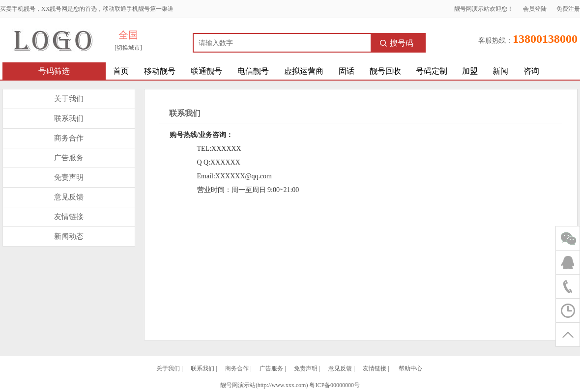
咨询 (531, 71)
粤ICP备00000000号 (334, 385)
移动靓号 (160, 71)
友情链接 (69, 217)
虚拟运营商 (304, 71)
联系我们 (69, 118)
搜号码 (397, 43)
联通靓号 (206, 71)
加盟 (470, 71)
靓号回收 (385, 71)
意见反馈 (69, 197)
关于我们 (69, 99)
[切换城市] (128, 48)
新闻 (500, 71)
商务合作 (69, 138)
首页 (121, 71)
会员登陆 (535, 9)
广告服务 (69, 158)
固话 (347, 71)
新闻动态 (69, 236)
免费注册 (568, 9)
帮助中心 (410, 368)
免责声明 (69, 177)
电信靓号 (253, 71)
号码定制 (432, 71)
